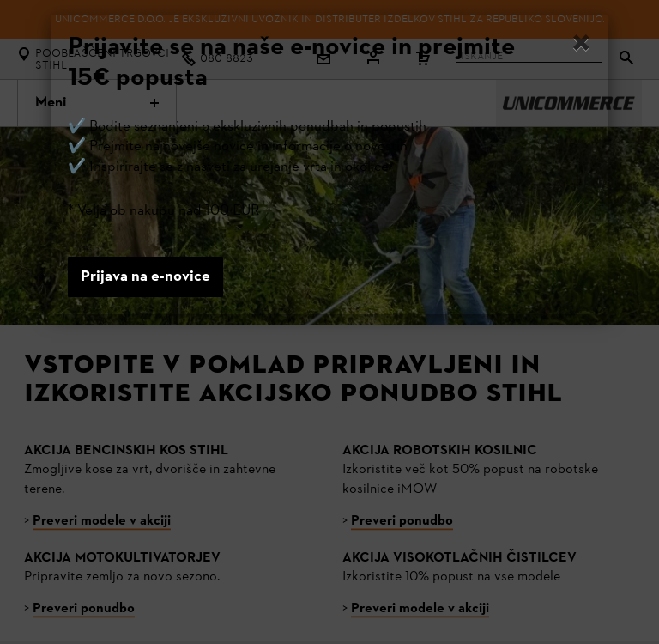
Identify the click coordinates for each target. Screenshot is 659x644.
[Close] (581, 46)
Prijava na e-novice (145, 277)
